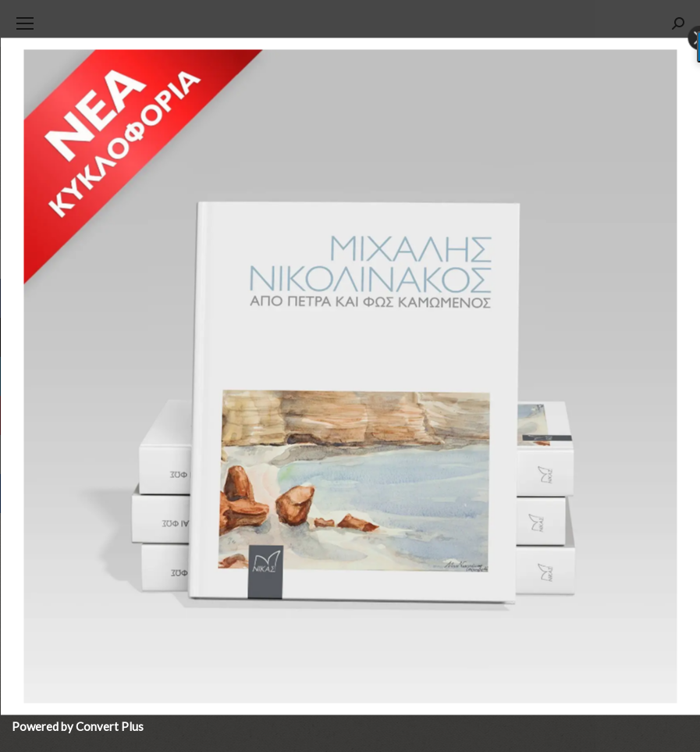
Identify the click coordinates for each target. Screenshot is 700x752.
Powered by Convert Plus (78, 726)
